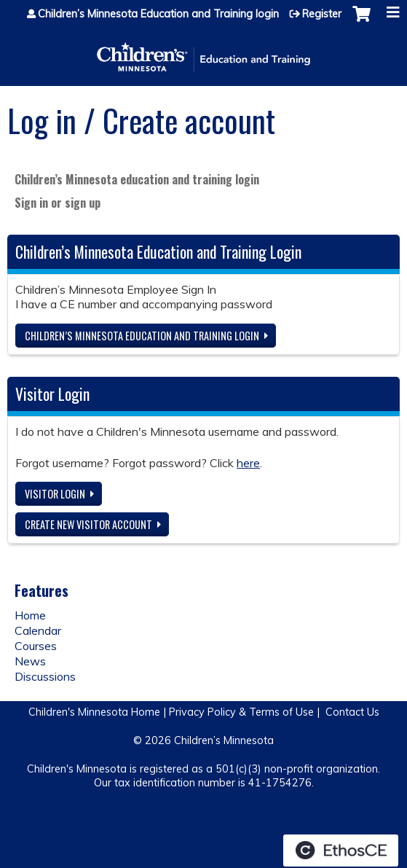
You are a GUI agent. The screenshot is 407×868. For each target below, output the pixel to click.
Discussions (45, 676)
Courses (36, 646)
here (248, 463)
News (30, 661)
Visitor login (55, 494)
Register (322, 14)
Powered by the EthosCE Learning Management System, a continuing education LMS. (341, 851)
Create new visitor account (88, 524)
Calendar (38, 630)
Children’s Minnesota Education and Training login (158, 14)
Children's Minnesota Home (94, 712)
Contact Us (352, 712)
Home (30, 615)
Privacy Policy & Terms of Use (241, 712)
